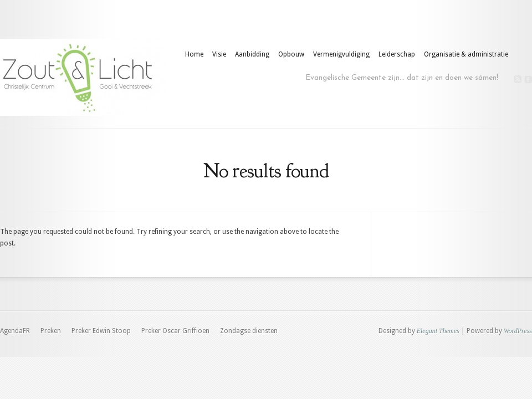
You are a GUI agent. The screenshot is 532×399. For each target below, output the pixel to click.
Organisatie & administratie (466, 54)
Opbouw (291, 54)
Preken (51, 331)
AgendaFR (15, 331)
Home (194, 54)
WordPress (518, 331)
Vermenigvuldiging (341, 54)
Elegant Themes (438, 331)
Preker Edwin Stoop (101, 331)
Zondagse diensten (249, 331)
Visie (219, 54)
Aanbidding (252, 54)
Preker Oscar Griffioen (175, 331)
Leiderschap (397, 54)
